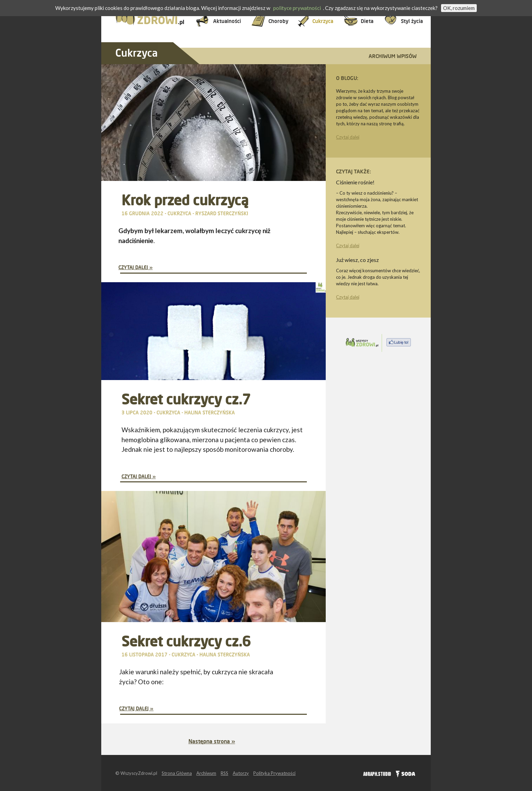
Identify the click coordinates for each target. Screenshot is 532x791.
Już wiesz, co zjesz (357, 260)
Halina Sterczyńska (210, 412)
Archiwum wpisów (393, 56)
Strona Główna (177, 773)
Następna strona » (212, 741)
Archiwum (206, 773)
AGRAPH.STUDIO (377, 774)
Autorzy (241, 773)
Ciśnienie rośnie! (355, 182)
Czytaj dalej (348, 137)
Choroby (278, 21)
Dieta (367, 21)
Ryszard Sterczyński (222, 213)
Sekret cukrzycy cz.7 (186, 399)
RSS (224, 773)
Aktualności (227, 21)
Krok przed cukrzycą (185, 200)
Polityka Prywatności (274, 773)
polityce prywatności (297, 8)
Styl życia (412, 21)
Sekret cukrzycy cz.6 (186, 641)
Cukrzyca (323, 21)
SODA (404, 773)
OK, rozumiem (459, 8)
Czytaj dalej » (136, 267)
